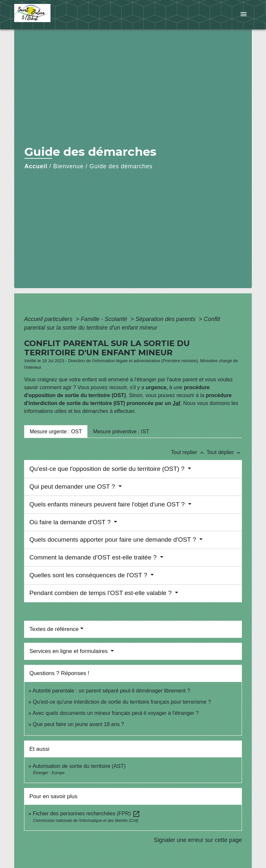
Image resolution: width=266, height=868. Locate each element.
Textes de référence (54, 629)
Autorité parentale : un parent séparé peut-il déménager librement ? (111, 691)
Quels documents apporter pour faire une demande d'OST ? (114, 540)
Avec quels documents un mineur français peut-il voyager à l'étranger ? (115, 713)
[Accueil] (55, 15)
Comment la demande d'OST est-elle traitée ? (94, 557)
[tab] (56, 431)
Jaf (176, 403)
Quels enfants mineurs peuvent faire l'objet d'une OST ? (108, 504)
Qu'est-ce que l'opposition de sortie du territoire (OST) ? (108, 469)
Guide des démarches (121, 166)
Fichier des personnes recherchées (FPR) (86, 814)
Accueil (36, 166)
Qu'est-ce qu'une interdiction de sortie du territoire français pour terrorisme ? (122, 702)
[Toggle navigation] (244, 15)
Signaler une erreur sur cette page (198, 840)
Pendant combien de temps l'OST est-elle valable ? (101, 593)
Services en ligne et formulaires (69, 651)
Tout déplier (224, 452)
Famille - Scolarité (105, 319)
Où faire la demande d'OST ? (71, 522)
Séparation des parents (166, 319)
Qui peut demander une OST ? (73, 487)
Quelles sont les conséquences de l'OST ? (89, 575)
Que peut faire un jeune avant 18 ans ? (78, 724)
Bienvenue (68, 166)
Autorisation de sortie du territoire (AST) (79, 766)
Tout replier (189, 452)
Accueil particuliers (49, 319)
